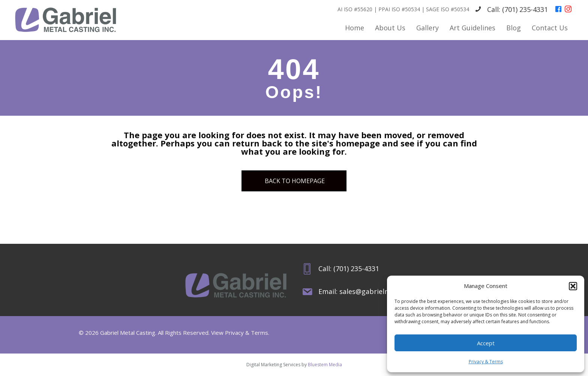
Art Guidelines (472, 28)
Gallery (427, 28)
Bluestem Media (325, 365)
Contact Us (550, 28)
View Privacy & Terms (240, 333)
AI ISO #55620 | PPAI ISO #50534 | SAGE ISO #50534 (403, 9)
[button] (573, 286)
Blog (514, 28)
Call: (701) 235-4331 (517, 9)
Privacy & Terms (486, 362)
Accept (486, 343)
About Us (390, 28)
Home (355, 28)
